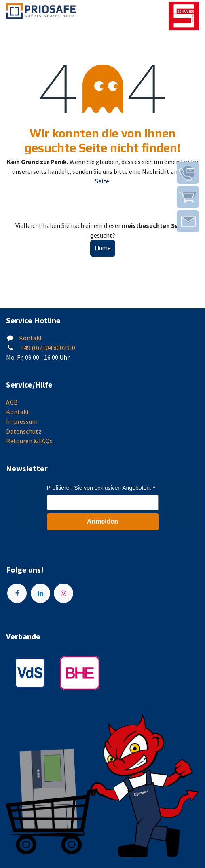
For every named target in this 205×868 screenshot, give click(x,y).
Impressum (22, 421)
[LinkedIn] (40, 593)
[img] (188, 173)
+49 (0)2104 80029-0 (47, 348)
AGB (12, 402)
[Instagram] (63, 593)
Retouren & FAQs (29, 441)
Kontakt (31, 338)
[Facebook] (17, 593)
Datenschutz (24, 431)
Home (103, 248)
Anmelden (102, 521)
